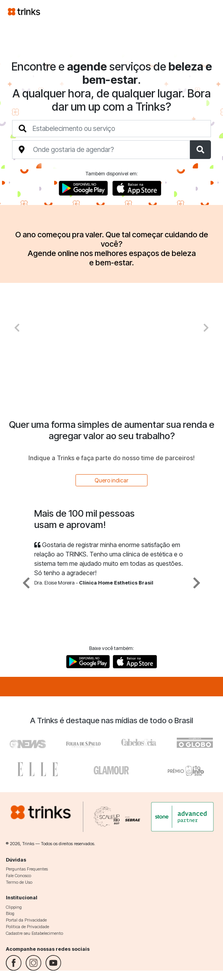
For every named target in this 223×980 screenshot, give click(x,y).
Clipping (14, 907)
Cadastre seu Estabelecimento (34, 933)
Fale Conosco (18, 876)
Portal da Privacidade (26, 920)
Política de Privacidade (27, 927)
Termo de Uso (19, 882)
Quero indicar (111, 480)
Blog (10, 913)
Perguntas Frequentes (27, 869)
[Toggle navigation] (206, 11)
